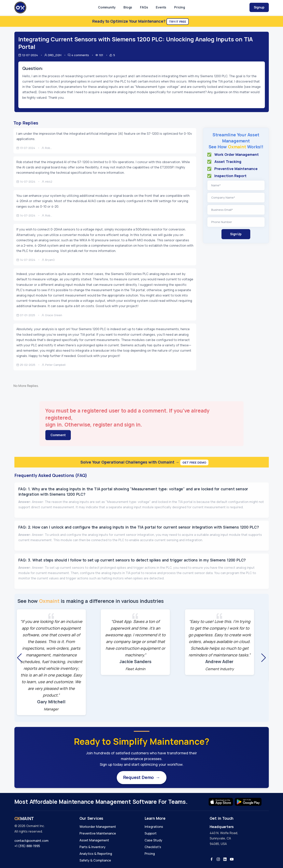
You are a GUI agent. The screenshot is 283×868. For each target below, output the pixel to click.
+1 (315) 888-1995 (27, 846)
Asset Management (94, 840)
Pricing (180, 7)
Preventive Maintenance (98, 833)
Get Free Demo (194, 462)
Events (161, 7)
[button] (20, 658)
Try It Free (178, 22)
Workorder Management (98, 827)
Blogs (128, 7)
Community (107, 7)
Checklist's (153, 847)
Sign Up (236, 234)
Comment (58, 435)
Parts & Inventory (92, 847)
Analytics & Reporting (96, 854)
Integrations (154, 827)
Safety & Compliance (95, 860)
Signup (259, 7)
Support (151, 833)
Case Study (153, 840)
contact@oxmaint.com (31, 841)
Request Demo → (142, 777)
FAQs (144, 7)
